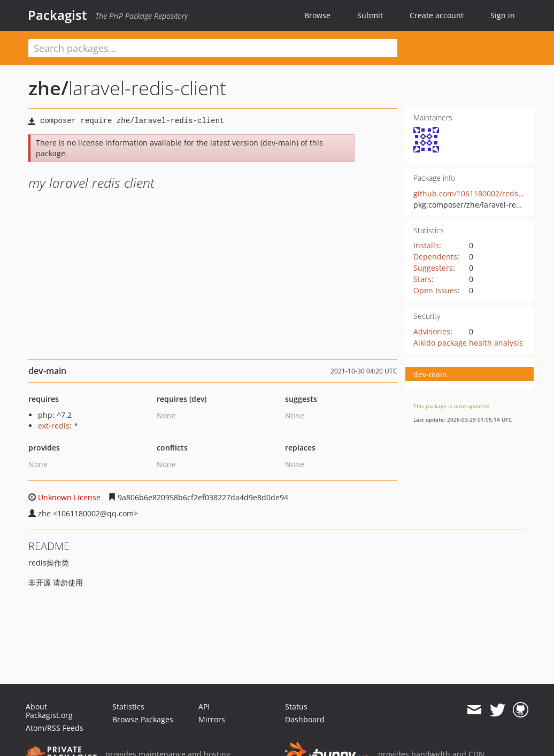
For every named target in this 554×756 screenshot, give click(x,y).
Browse (317, 15)
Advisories (432, 331)
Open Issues (436, 290)
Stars (422, 279)
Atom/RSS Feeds (55, 728)
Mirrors (212, 719)
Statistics (128, 707)
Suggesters (433, 268)
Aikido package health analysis (468, 343)
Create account (437, 15)
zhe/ (48, 88)
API (204, 707)
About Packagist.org (49, 711)
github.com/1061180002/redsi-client (478, 193)
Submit (370, 15)
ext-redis (54, 426)
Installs (426, 245)
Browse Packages (143, 719)
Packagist (57, 15)
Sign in (503, 15)
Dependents (435, 257)
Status (296, 707)
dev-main (430, 374)
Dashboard (305, 719)
